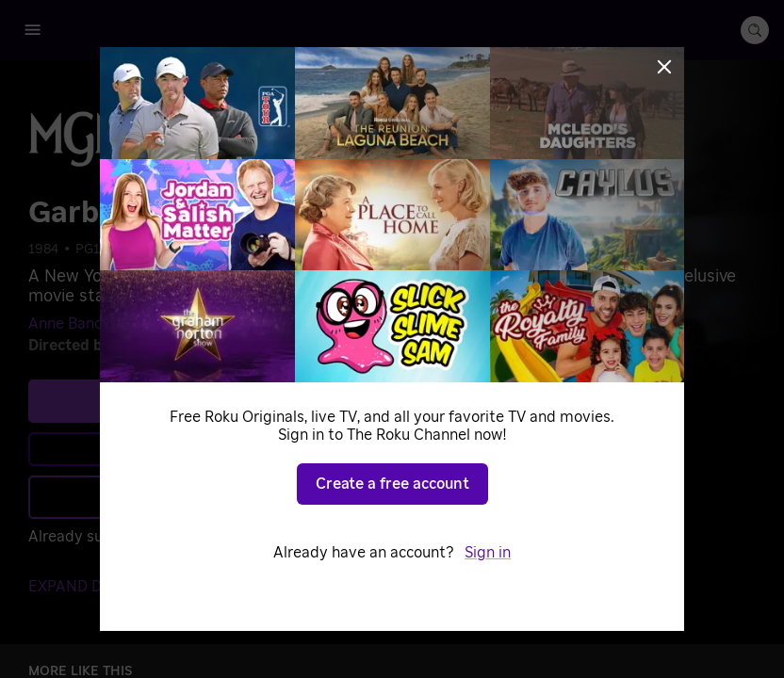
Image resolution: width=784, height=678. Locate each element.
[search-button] (755, 30)
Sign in (198, 537)
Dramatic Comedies (361, 250)
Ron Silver (169, 324)
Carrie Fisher (254, 324)
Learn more (215, 449)
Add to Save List (212, 496)
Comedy (258, 250)
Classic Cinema (170, 250)
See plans (212, 400)
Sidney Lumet (167, 346)
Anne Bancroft (78, 324)
